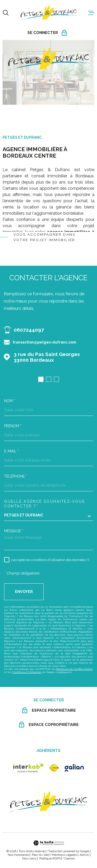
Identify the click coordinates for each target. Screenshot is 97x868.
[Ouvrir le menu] (91, 13)
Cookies (69, 858)
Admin (84, 855)
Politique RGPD (50, 858)
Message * (14, 531)
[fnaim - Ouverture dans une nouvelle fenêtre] (54, 768)
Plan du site (40, 855)
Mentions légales (64, 855)
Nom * (10, 401)
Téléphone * (16, 476)
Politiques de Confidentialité (74, 669)
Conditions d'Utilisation (27, 672)
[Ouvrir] (6, 13)
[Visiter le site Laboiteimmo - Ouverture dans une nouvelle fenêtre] (48, 843)
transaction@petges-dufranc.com (44, 342)
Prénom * (13, 426)
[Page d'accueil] (48, 13)
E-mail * (11, 451)
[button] (41, 379)
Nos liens (29, 858)
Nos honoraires (18, 855)
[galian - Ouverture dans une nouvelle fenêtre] (74, 768)
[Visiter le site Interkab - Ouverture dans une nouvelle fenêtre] (28, 768)
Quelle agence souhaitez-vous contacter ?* (44, 504)
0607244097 (29, 330)
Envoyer (24, 592)
